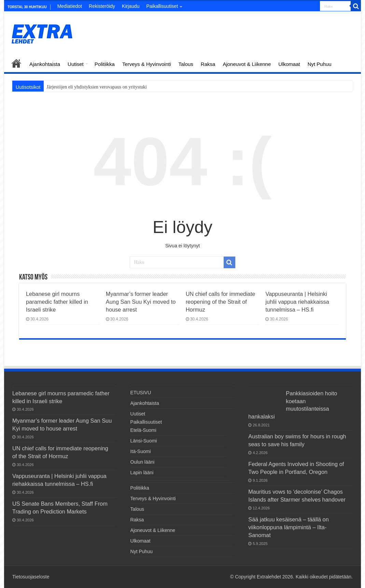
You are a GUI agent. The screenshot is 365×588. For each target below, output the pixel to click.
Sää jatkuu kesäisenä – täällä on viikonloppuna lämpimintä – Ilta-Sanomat (289, 527)
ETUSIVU (16, 63)
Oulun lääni (143, 462)
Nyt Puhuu (320, 64)
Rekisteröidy (102, 6)
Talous (186, 64)
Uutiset (76, 64)
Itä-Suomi (141, 451)
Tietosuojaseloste (31, 577)
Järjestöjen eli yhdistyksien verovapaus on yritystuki (97, 87)
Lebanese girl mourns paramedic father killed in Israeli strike (57, 302)
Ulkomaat (289, 64)
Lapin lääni (142, 473)
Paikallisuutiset (162, 6)
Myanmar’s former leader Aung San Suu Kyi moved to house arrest (141, 302)
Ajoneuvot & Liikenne (247, 64)
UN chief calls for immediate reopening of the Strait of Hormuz (221, 302)
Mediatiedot (70, 6)
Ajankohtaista (45, 64)
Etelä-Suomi (143, 430)
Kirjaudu (131, 6)
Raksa (208, 64)
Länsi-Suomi (144, 441)
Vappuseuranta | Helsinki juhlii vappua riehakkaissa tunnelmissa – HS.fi (297, 302)
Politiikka (105, 64)
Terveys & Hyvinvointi (147, 64)
